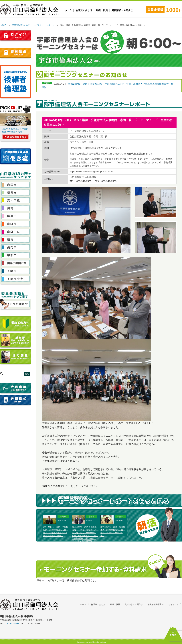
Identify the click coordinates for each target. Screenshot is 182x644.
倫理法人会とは (84, 10)
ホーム (68, 10)
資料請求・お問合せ (122, 10)
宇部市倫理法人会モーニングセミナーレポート (33, 25)
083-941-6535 (13, 624)
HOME (3, 25)
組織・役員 (102, 10)
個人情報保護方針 (156, 604)
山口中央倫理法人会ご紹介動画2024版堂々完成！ (15, 130)
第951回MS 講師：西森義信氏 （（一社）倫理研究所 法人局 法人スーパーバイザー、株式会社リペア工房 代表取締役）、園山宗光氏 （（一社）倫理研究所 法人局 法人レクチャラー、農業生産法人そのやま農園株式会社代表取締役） (85, 538)
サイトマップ (175, 604)
